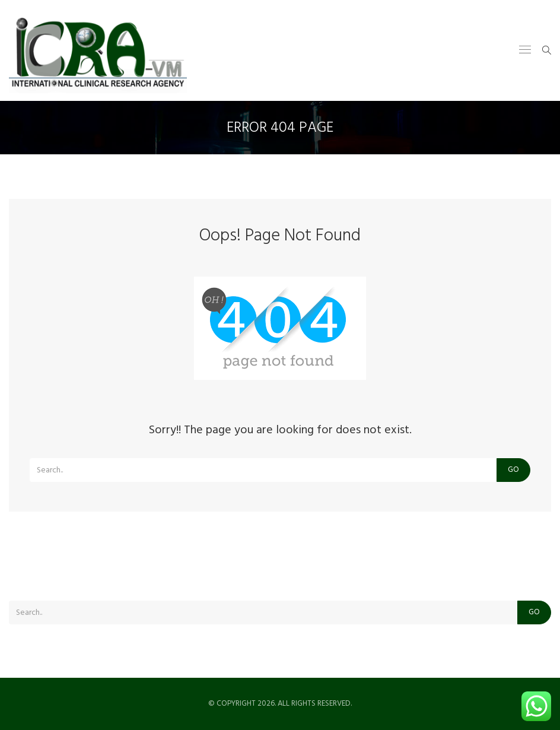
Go (513, 470)
